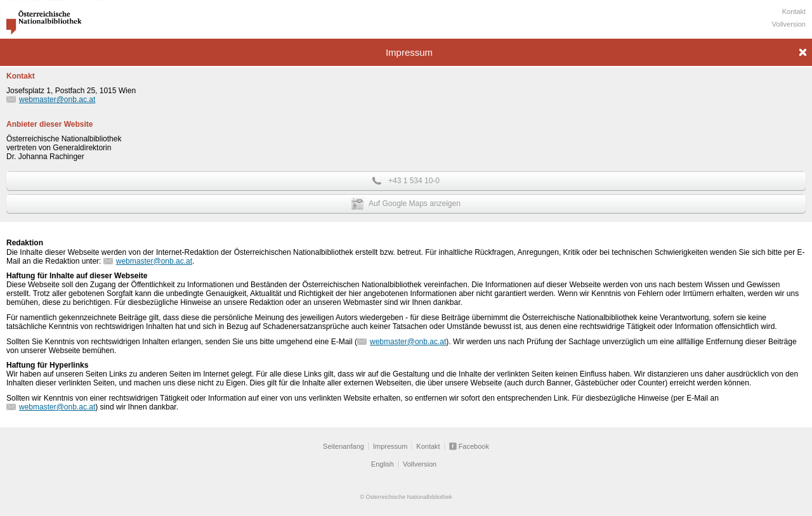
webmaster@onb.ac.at (57, 100)
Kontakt (794, 11)
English (383, 464)
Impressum (390, 446)
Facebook (474, 446)
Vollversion (789, 24)
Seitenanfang (344, 446)
